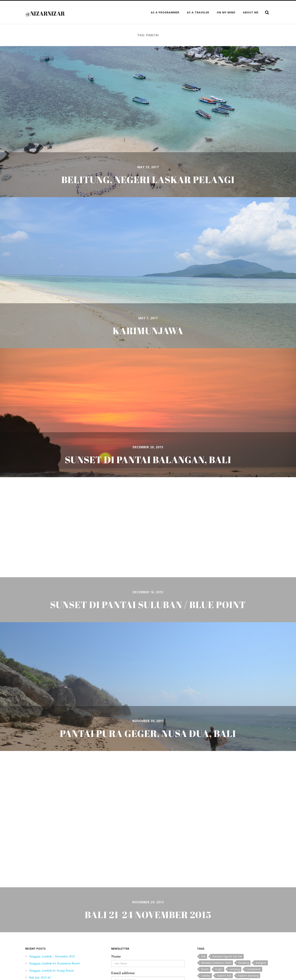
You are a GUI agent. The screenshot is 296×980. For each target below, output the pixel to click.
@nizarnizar (50, 13)
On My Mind (226, 12)
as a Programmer (165, 12)
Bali (203, 956)
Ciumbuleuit (254, 969)
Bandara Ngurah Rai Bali (227, 956)
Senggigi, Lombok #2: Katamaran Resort (59, 963)
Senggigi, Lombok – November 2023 (56, 956)
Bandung (244, 963)
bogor (219, 969)
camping (235, 969)
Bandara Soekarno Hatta (216, 963)
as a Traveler (198, 12)
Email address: (123, 973)
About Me (251, 12)
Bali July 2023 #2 (41, 977)
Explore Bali (224, 976)
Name (116, 956)
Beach (205, 969)
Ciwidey (206, 976)
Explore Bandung (248, 976)
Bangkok (261, 963)
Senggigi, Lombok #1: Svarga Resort (56, 970)
